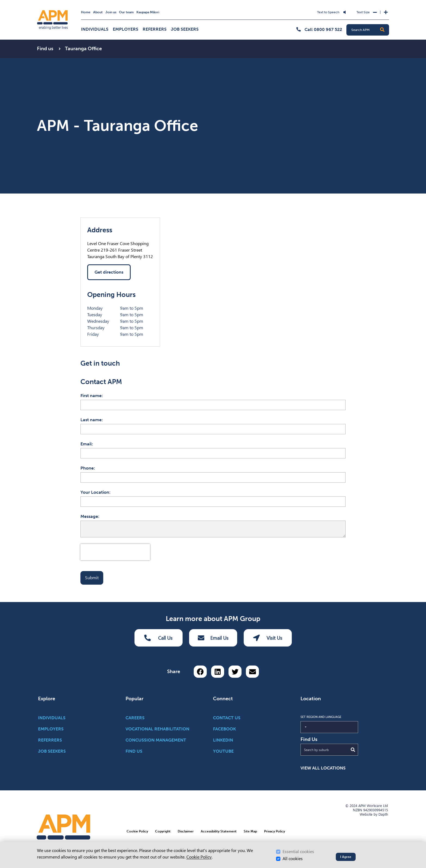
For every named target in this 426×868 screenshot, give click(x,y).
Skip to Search (160, 9)
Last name (91, 420)
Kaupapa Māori (148, 12)
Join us (111, 12)
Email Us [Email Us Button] (213, 638)
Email (86, 444)
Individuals (95, 29)
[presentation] (115, 552)
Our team (126, 12)
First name (91, 396)
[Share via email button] (252, 672)
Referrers (155, 29)
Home (86, 12)
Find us (46, 49)
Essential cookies (298, 852)
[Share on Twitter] (235, 672)
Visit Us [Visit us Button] (268, 638)
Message (89, 516)
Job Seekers (185, 29)
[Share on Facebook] (200, 672)
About (98, 12)
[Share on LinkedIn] (218, 672)
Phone (87, 468)
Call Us (158, 638)
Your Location (95, 492)
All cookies (293, 859)
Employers (126, 29)
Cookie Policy (199, 857)
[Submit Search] (353, 750)
